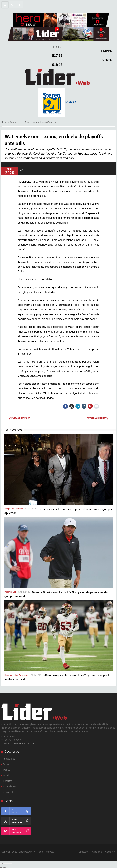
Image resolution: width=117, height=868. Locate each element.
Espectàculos (10, 786)
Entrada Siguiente (98, 418)
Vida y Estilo (9, 792)
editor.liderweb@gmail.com (22, 743)
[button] (12, 5)
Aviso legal (97, 852)
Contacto (110, 852)
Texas (6, 764)
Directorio (84, 852)
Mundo (7, 775)
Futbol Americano (21, 675)
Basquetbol (10, 509)
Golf (15, 592)
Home (4, 122)
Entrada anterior (19, 418)
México (7, 770)
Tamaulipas (9, 759)
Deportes (19, 509)
